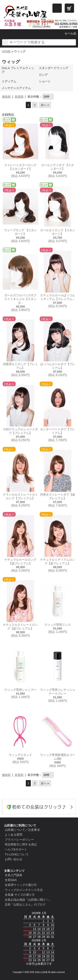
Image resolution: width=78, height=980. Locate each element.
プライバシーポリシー (19, 840)
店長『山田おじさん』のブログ (25, 904)
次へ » (45, 105)
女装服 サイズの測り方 (20, 895)
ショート (45, 81)
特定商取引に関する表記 (21, 844)
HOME (6, 51)
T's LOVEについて (17, 854)
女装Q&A (11, 880)
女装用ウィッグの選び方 (21, 885)
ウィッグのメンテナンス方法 (24, 890)
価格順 (6, 97)
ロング (43, 75)
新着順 (19, 97)
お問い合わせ (14, 859)
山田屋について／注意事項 (22, 830)
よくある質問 (14, 835)
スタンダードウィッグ (53, 68)
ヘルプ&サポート (16, 849)
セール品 (70, 33)
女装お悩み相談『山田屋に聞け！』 (28, 900)
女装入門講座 (14, 875)
